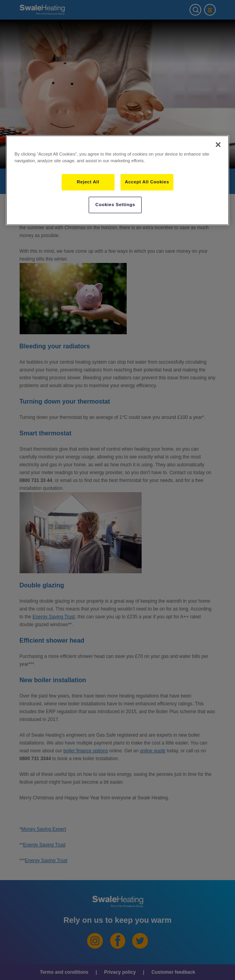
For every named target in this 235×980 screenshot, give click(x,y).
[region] (117, 180)
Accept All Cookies (147, 182)
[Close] (218, 145)
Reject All (88, 182)
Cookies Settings (115, 205)
